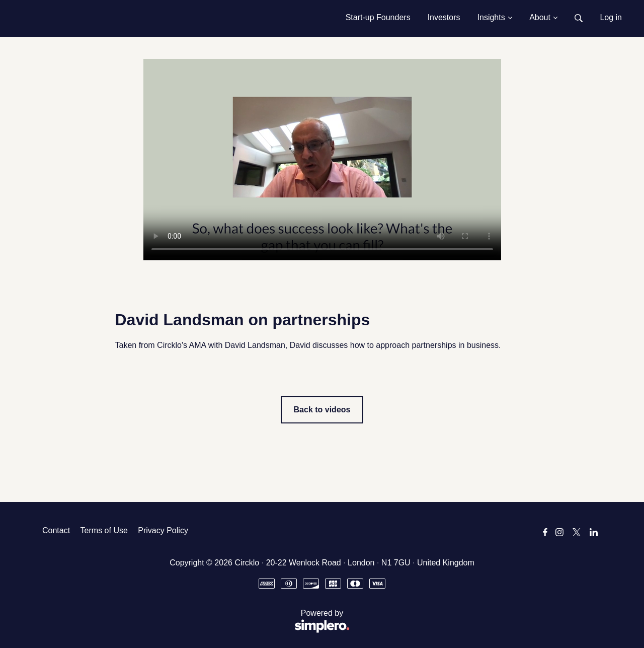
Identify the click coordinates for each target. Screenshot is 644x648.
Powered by (196, 622)
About (543, 17)
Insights (495, 17)
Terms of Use (104, 530)
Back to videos (322, 410)
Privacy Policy (163, 530)
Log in (611, 17)
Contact (56, 530)
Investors (444, 17)
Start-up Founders (378, 17)
